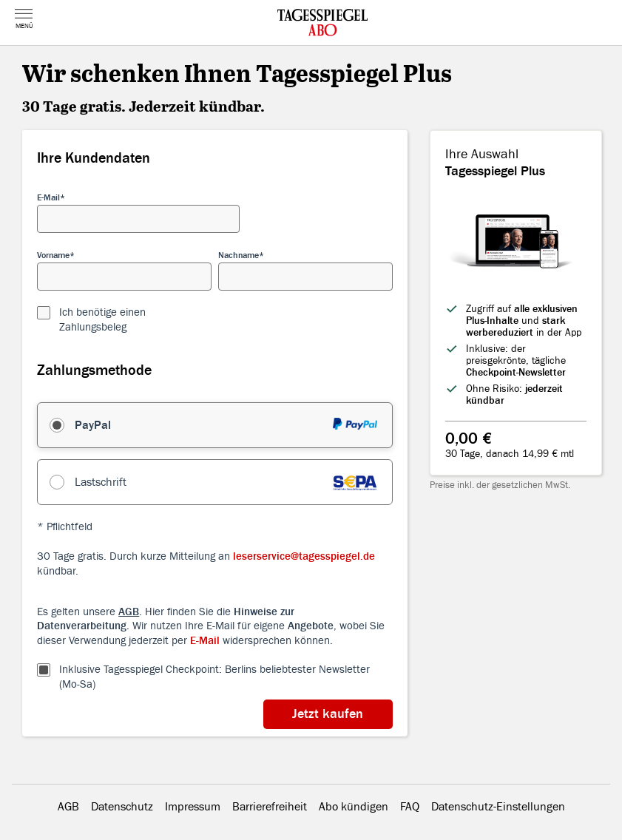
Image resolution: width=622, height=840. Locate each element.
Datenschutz (122, 807)
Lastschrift (101, 482)
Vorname (53, 255)
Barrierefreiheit (270, 807)
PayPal (93, 425)
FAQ (410, 807)
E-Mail (48, 197)
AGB (68, 807)
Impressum (193, 807)
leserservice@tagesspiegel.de (304, 556)
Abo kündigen (354, 807)
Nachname (239, 255)
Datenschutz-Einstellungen (498, 807)
